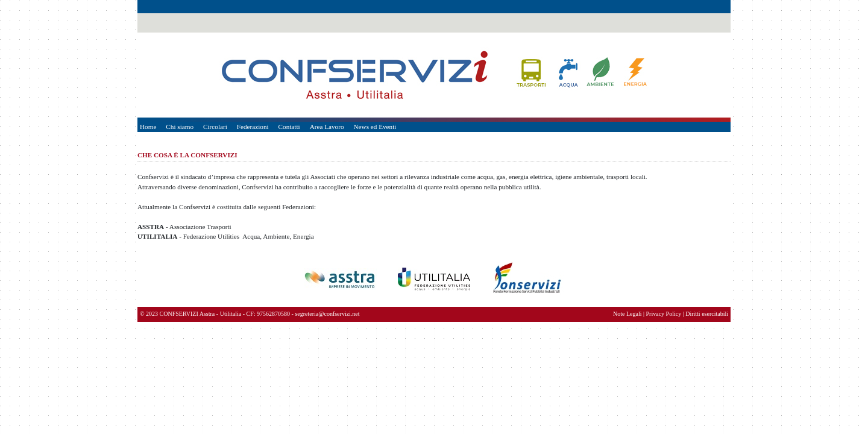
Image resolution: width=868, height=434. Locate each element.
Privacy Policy (664, 314)
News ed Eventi (375, 127)
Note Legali (627, 314)
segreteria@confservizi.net (327, 314)
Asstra (207, 314)
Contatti (289, 127)
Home (148, 127)
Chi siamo (180, 127)
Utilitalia (231, 314)
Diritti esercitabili (707, 314)
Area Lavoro (327, 127)
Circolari (215, 127)
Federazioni (253, 127)
